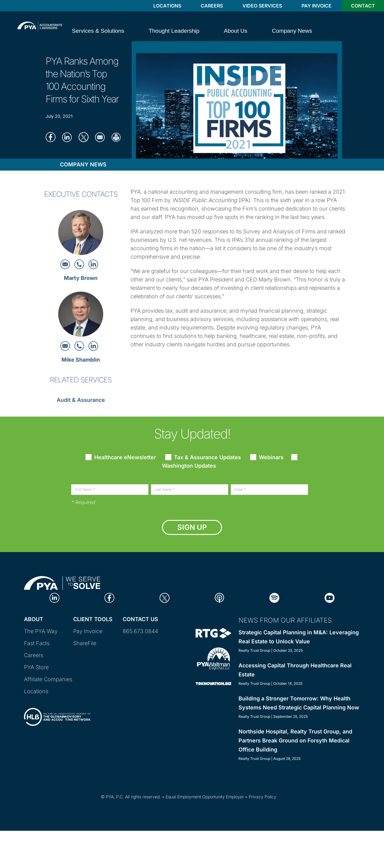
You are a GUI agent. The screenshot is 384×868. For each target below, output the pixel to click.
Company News (83, 164)
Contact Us (140, 619)
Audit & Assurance (81, 400)
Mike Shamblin (81, 360)
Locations (167, 6)
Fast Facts (37, 643)
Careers (212, 6)
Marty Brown (81, 278)
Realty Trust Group (254, 650)
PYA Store (36, 667)
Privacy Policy (262, 797)
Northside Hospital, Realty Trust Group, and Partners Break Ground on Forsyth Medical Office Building (295, 741)
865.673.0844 (140, 631)
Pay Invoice (316, 6)
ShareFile (85, 643)
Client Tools (93, 619)
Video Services (262, 6)
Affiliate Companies (48, 679)
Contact (363, 6)
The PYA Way (41, 631)
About (34, 619)
